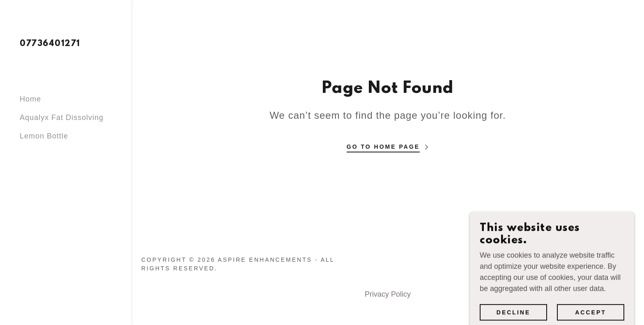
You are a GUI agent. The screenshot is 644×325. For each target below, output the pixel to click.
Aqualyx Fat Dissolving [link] (62, 118)
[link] (50, 44)
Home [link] (30, 99)
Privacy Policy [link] (388, 294)
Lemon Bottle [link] (44, 136)
